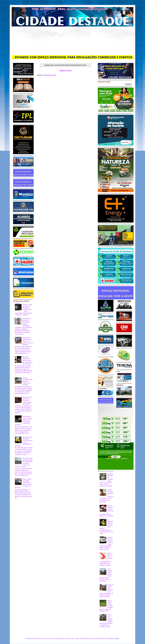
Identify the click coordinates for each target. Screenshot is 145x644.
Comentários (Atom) (50, 75)
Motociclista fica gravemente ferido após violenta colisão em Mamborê (27, 400)
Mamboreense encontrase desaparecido (27, 320)
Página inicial (65, 71)
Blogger (117, 638)
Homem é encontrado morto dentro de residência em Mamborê (28, 381)
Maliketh (103, 638)
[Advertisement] (73, 41)
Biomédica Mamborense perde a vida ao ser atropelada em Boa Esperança (28, 360)
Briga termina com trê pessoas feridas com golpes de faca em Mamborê (28, 341)
